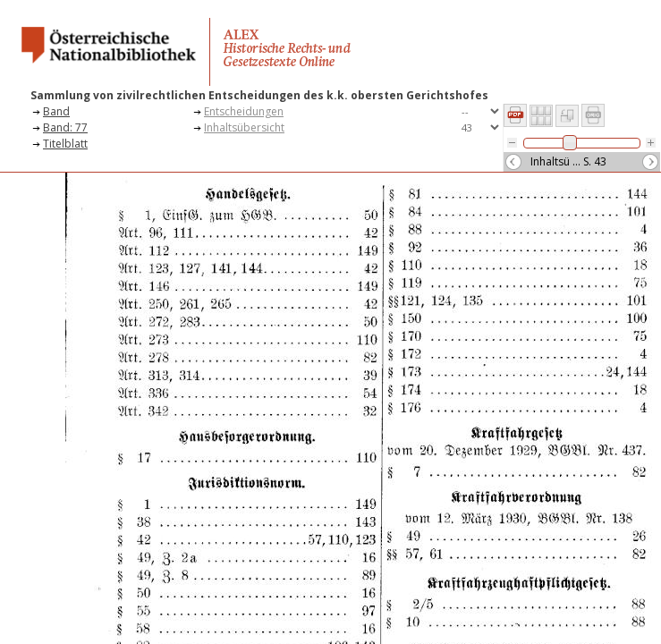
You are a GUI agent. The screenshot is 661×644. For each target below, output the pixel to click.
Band (56, 111)
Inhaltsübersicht (244, 127)
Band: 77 (65, 127)
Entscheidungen (244, 111)
